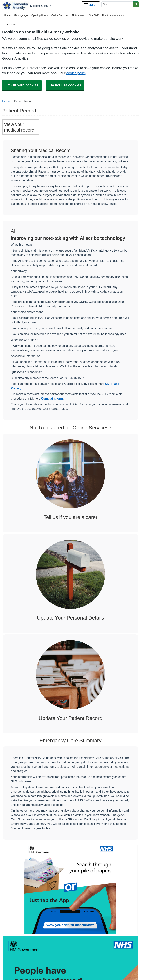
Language (21, 15)
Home (6, 101)
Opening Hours (40, 15)
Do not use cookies (65, 85)
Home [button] (7, 15)
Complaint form (52, 398)
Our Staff (94, 15)
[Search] (117, 4)
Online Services (60, 15)
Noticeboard (79, 15)
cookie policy (76, 73)
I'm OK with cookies (22, 85)
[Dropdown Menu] (91, 5)
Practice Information (113, 15)
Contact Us (10, 24)
